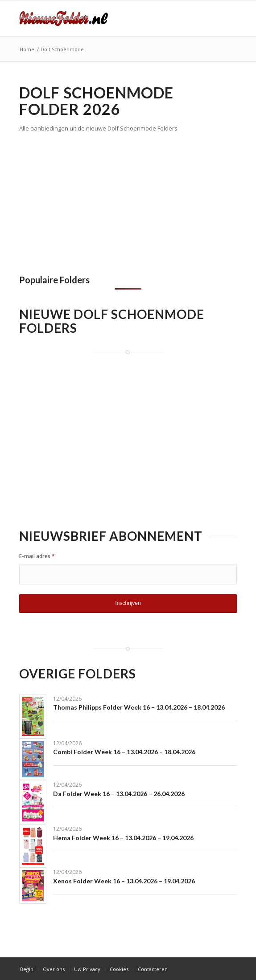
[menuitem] (27, 969)
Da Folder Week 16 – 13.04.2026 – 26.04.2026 (119, 794)
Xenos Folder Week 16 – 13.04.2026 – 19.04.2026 (124, 881)
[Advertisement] (94, 200)
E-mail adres (37, 556)
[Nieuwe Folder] (106, 18)
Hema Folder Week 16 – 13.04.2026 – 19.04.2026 (123, 838)
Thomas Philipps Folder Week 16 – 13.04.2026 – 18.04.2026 (139, 707)
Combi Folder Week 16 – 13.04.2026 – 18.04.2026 (124, 752)
